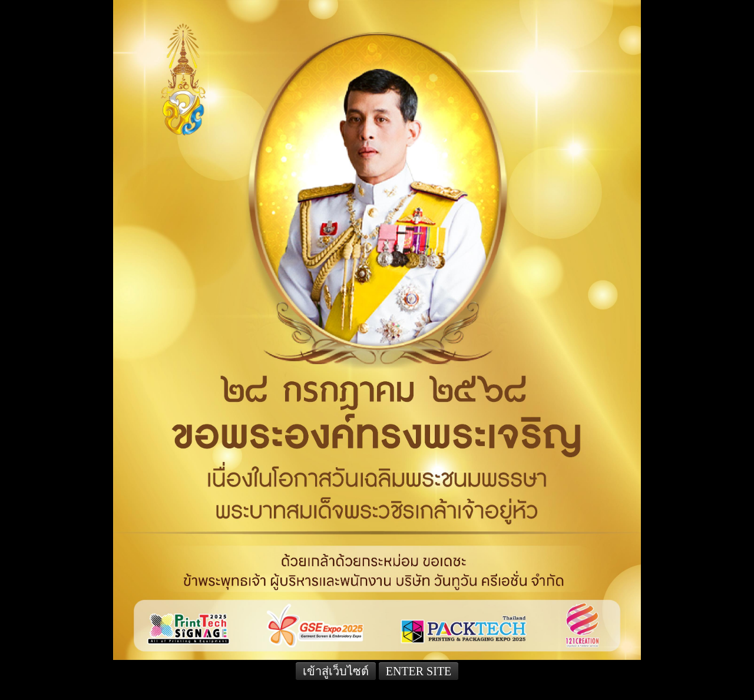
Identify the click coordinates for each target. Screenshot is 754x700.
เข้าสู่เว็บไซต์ (336, 671)
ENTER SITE (419, 671)
